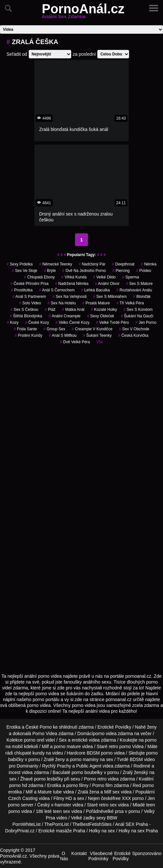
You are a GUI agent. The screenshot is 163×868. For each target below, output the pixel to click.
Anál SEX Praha (131, 824)
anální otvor (107, 284)
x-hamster (61, 805)
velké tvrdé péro (113, 323)
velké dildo (104, 277)
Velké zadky (83, 818)
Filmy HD (63, 798)
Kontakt (79, 853)
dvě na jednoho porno (84, 271)
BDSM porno (100, 753)
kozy (13, 323)
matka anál (73, 310)
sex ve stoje (25, 271)
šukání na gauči (137, 316)
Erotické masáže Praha (62, 831)
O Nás (64, 856)
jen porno (146, 323)
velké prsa (114, 811)
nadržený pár (92, 264)
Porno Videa (45, 733)
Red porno (143, 785)
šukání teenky (98, 335)
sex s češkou (24, 310)
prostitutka (22, 290)
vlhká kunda (74, 277)
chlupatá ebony (39, 277)
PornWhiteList (26, 824)
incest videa (21, 772)
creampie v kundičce (92, 329)
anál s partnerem (29, 297)
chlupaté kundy (29, 753)
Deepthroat (123, 264)
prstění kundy (28, 335)
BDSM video (142, 759)
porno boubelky (87, 772)
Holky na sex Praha (138, 831)
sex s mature (139, 284)
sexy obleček (101, 316)
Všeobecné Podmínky (100, 856)
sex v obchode (134, 329)
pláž (50, 310)
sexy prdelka (20, 264)
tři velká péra (130, 303)
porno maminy (84, 759)
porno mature (67, 746)
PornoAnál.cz (83, 13)
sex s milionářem (110, 297)
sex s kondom (138, 310)
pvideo (144, 271)
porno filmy (77, 785)
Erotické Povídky (114, 727)
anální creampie (65, 316)
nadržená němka (72, 284)
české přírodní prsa (29, 284)
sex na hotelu (62, 303)
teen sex (62, 811)
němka (149, 264)
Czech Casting (23, 798)
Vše (100, 342)
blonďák (142, 297)
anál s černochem (57, 290)
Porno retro (95, 779)
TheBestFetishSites (92, 824)
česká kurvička (133, 335)
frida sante (25, 329)
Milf (108, 792)
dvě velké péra (75, 342)
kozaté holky (104, 310)
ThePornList (56, 824)
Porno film (102, 785)
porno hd (18, 785)
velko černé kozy (72, 323)
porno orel (34, 740)
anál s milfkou (63, 335)
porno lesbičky (49, 779)
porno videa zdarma (113, 733)
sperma (131, 277)
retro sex (108, 805)
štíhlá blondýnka (26, 316)
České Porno (39, 727)
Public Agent (89, 766)
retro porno (120, 746)
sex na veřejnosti (69, 297)
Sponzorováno (147, 853)
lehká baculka (96, 290)
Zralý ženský (135, 772)
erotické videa (86, 740)
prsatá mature (96, 303)
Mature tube (50, 792)
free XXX (122, 798)
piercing (121, 271)
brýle (50, 271)
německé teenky (56, 264)
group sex (54, 329)
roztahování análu (134, 290)
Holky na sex (102, 831)
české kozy (37, 323)
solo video (30, 303)
